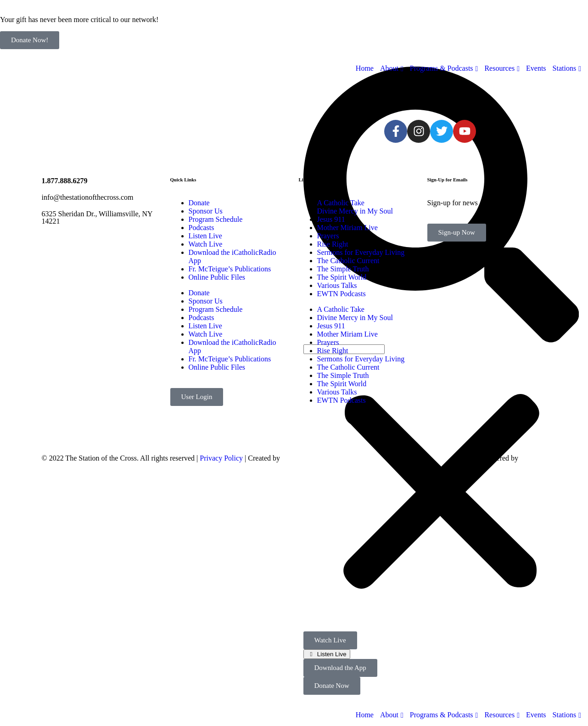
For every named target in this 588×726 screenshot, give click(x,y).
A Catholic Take (341, 203)
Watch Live (206, 244)
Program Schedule (216, 219)
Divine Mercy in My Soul (355, 211)
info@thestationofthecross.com (88, 197)
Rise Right (333, 244)
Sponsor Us (206, 211)
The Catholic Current (348, 261)
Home (365, 715)
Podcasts (202, 228)
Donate (199, 203)
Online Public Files (217, 277)
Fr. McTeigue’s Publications (230, 269)
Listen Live (331, 654)
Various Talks (337, 285)
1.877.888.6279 (65, 181)
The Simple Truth (343, 269)
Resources (499, 715)
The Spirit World (342, 277)
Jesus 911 (331, 219)
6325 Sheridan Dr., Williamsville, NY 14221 (97, 217)
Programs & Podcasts (442, 715)
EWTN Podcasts (342, 294)
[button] (441, 493)
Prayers (328, 236)
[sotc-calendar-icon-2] (317, 95)
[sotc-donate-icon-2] (342, 95)
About (389, 715)
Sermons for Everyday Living (361, 252)
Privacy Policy (221, 458)
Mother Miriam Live (347, 228)
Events (536, 715)
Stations (565, 715)
